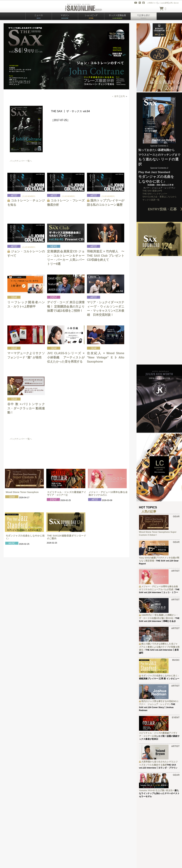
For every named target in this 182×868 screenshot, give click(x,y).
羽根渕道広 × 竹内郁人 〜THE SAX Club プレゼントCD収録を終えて (106, 256)
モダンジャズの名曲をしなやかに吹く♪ (160, 676)
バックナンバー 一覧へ (21, 161)
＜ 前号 (115, 96)
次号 (123, 96)
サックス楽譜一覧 (151, 200)
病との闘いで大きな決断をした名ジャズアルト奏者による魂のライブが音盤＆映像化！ (159, 647)
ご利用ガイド (152, 3)
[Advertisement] (63, 451)
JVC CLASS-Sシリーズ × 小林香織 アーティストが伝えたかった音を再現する (66, 357)
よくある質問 (163, 3)
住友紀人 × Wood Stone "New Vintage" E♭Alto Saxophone (106, 357)
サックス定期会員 (117, 17)
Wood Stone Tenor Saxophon (22, 492)
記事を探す (144, 17)
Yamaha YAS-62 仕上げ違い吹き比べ (157, 790)
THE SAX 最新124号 (152, 191)
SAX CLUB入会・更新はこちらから (159, 197)
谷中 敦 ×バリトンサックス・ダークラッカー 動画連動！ (26, 408)
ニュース (39, 17)
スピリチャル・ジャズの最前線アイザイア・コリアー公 (67, 494)
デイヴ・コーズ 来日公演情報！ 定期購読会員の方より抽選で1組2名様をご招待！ (66, 306)
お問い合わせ (174, 3)
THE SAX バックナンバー (155, 194)
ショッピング (91, 17)
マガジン (65, 17)
